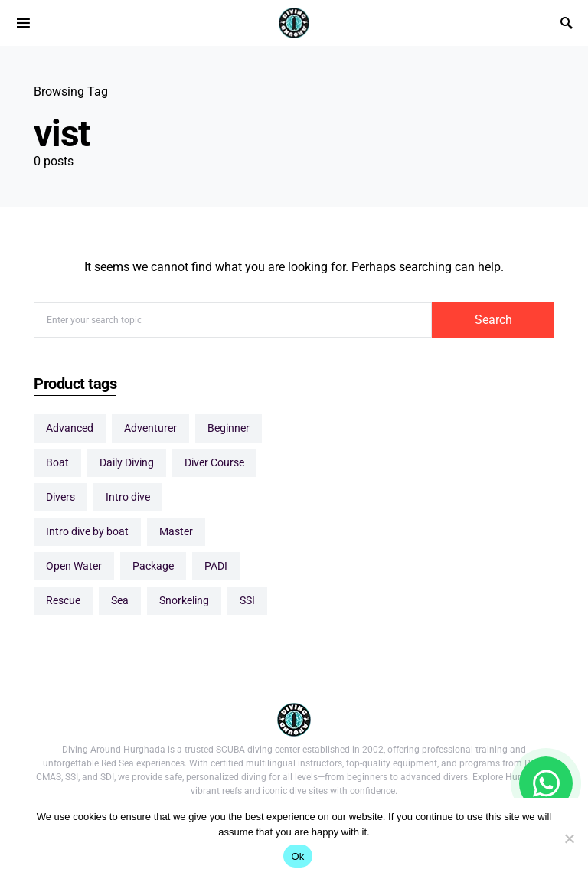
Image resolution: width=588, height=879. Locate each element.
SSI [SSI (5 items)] (247, 600)
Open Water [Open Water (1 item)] (74, 566)
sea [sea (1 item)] (120, 600)
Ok (297, 856)
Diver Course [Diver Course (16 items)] (214, 462)
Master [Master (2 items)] (176, 531)
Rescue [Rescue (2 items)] (63, 600)
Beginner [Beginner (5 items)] (229, 428)
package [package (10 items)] (153, 566)
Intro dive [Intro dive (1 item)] (128, 497)
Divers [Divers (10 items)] (60, 497)
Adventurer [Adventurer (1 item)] (150, 428)
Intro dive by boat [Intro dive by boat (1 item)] (87, 531)
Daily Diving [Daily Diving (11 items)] (127, 462)
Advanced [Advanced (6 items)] (70, 428)
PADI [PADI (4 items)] (216, 566)
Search (493, 320)
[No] (569, 838)
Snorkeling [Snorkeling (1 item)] (184, 600)
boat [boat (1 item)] (57, 462)
